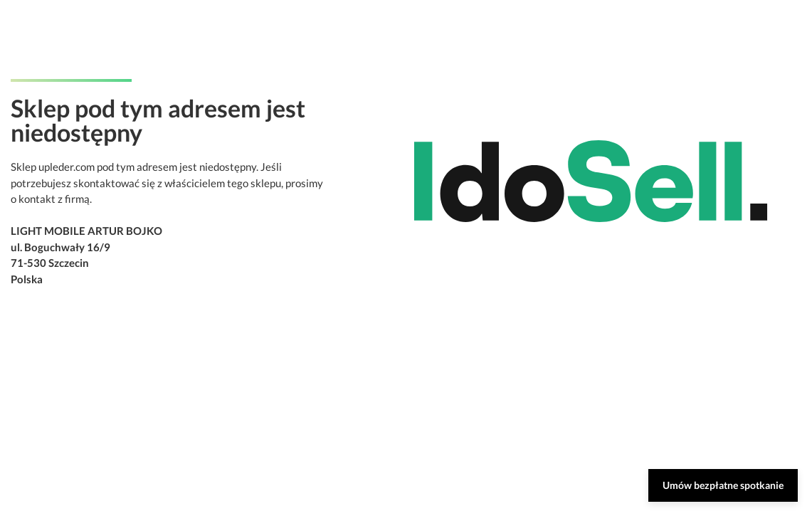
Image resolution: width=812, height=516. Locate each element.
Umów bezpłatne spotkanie (723, 485)
